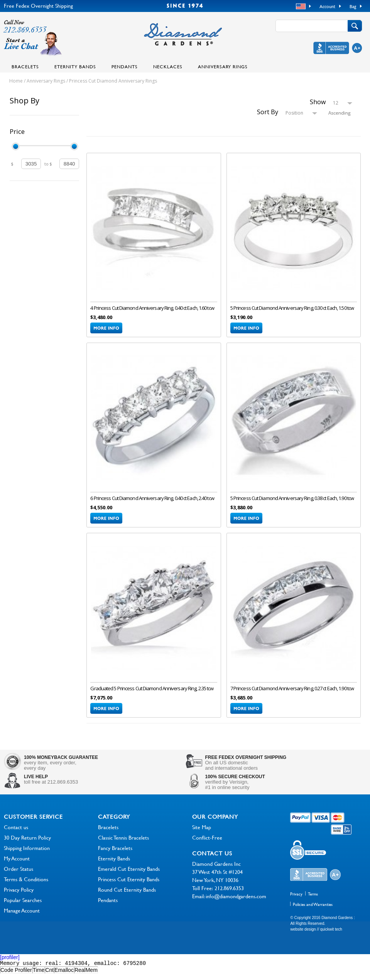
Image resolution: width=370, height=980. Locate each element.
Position (294, 113)
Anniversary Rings (223, 66)
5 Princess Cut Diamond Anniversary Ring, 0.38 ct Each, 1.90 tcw (292, 502)
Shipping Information (27, 853)
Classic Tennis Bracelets (123, 843)
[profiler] (10, 963)
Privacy (296, 899)
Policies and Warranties (313, 910)
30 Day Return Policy (27, 843)
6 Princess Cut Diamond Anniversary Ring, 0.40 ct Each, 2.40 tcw (152, 502)
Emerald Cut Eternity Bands (129, 874)
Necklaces (168, 66)
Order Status (19, 874)
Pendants (125, 66)
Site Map (202, 832)
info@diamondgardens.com (236, 901)
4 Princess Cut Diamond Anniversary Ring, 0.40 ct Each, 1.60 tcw (152, 310)
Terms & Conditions (26, 885)
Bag (353, 6)
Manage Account (22, 916)
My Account (17, 864)
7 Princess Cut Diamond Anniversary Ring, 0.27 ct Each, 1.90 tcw (292, 694)
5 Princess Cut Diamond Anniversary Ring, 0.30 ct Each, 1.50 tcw (292, 310)
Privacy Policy (19, 895)
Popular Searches (23, 905)
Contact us (16, 832)
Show (318, 102)
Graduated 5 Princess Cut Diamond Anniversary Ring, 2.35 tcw (152, 694)
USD (302, 7)
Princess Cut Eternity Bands (129, 885)
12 (336, 103)
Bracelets (25, 66)
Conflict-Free (207, 843)
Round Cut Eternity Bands (127, 895)
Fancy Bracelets (115, 853)
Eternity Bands (75, 66)
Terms (313, 899)
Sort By (268, 112)
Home (16, 81)
